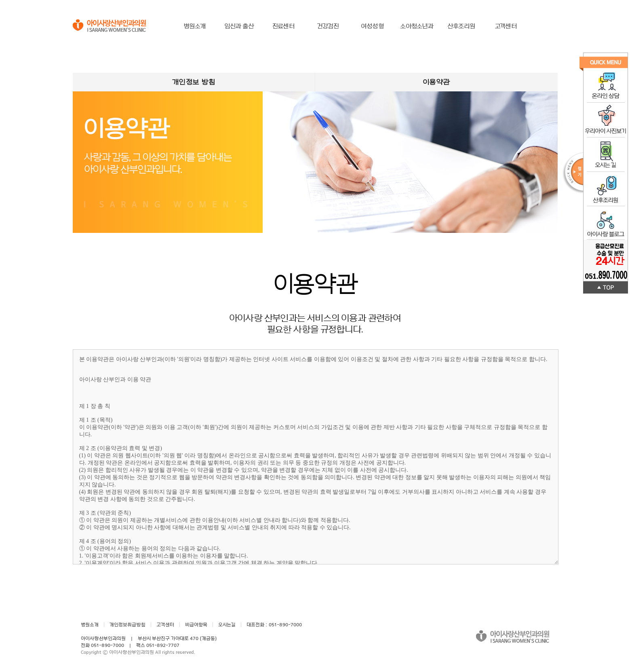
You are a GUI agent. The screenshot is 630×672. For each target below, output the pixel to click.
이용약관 (436, 82)
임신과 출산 (239, 26)
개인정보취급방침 (127, 625)
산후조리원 (461, 26)
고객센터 (506, 26)
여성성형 (372, 26)
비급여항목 (196, 625)
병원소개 (195, 26)
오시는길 (227, 625)
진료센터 (283, 26)
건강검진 (328, 26)
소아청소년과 (417, 26)
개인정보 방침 (194, 82)
